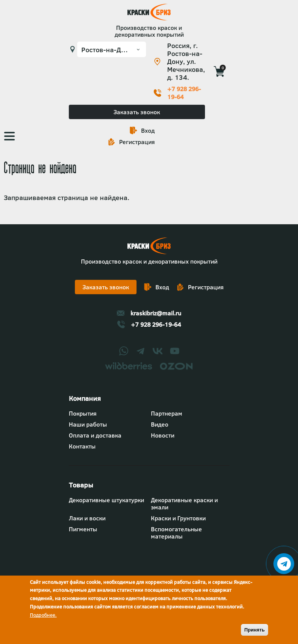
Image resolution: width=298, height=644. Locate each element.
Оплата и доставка (95, 435)
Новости (163, 435)
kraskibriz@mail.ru (156, 313)
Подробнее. (43, 615)
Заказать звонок (137, 112)
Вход (148, 130)
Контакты (82, 446)
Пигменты (83, 529)
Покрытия (83, 413)
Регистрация (137, 142)
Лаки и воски (87, 518)
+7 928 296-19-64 (184, 93)
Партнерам (167, 413)
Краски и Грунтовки (178, 518)
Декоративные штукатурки (106, 500)
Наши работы (88, 424)
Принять (255, 630)
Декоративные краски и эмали (184, 504)
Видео (160, 424)
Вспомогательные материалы (176, 533)
